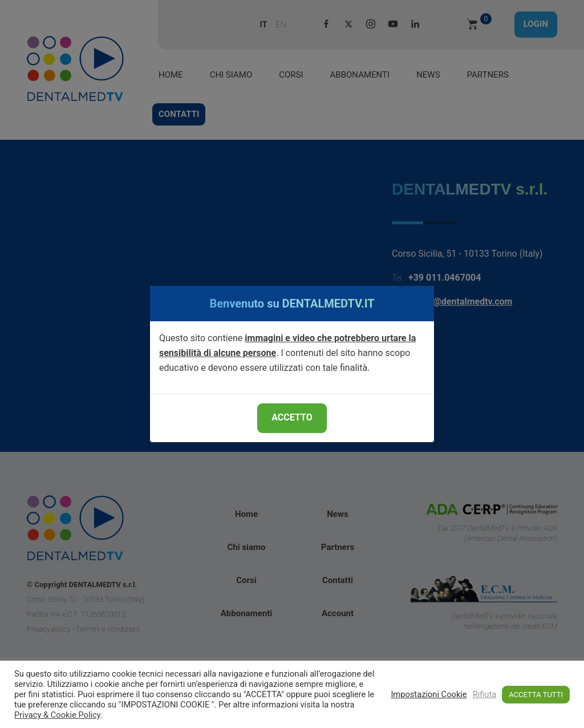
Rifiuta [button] (485, 694)
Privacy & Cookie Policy (57, 715)
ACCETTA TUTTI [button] (536, 695)
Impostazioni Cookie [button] (429, 694)
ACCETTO (292, 417)
